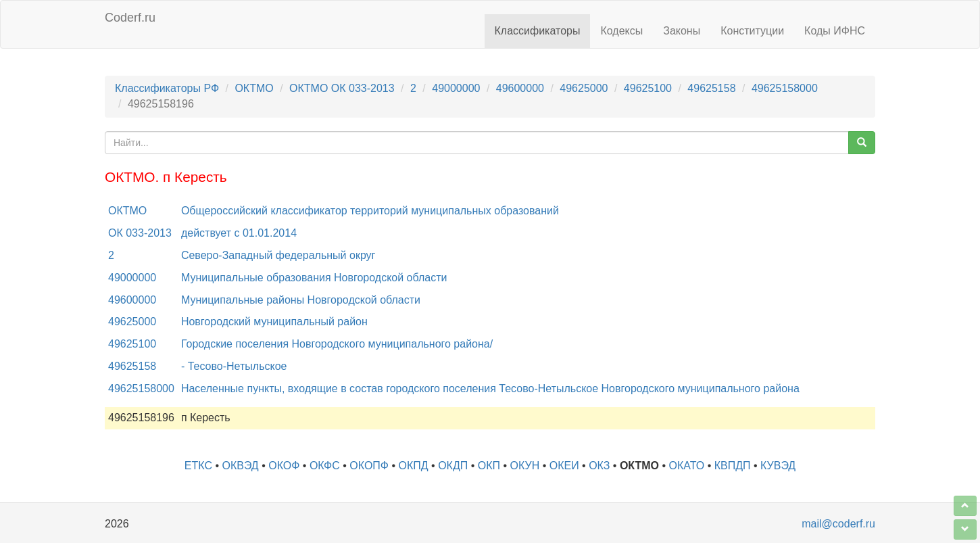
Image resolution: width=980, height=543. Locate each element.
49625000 (584, 88)
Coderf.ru (130, 18)
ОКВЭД (240, 466)
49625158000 (785, 88)
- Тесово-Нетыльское (234, 366)
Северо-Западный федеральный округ (278, 255)
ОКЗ (599, 466)
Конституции (752, 31)
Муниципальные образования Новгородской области (314, 278)
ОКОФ (284, 466)
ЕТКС (198, 466)
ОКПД (414, 466)
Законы (682, 31)
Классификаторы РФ (167, 88)
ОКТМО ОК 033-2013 (342, 88)
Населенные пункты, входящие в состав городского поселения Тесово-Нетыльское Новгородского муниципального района (490, 388)
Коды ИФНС (835, 31)
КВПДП (733, 466)
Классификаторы (538, 31)
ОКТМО (254, 88)
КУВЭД (778, 466)
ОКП (489, 466)
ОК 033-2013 (140, 233)
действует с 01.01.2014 (239, 233)
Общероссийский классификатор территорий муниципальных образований (370, 211)
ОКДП (453, 466)
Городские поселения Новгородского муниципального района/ (337, 344)
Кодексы (621, 31)
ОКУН (525, 466)
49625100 (648, 88)
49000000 (456, 88)
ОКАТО (687, 466)
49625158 (711, 88)
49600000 (520, 88)
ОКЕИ (564, 466)
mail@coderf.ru (838, 524)
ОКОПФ (369, 466)
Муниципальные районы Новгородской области (301, 300)
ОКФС (325, 466)
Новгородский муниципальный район (274, 322)
